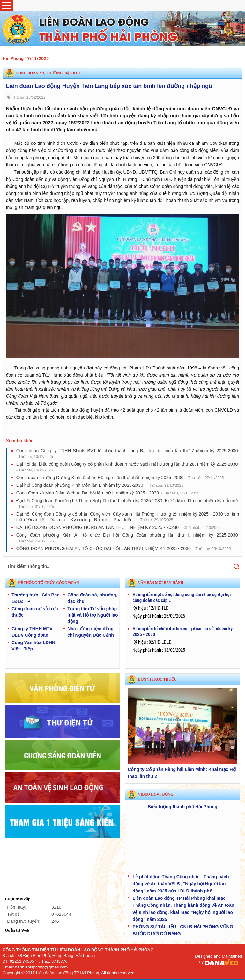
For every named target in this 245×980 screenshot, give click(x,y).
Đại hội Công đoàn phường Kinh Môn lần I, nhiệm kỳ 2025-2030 (100, 485)
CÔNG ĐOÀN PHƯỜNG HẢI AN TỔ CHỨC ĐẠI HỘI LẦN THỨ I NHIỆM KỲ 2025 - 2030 (124, 548)
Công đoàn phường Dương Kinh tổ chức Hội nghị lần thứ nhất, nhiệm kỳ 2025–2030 (120, 478)
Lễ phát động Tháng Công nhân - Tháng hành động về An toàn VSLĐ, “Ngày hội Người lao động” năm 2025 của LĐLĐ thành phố (181, 884)
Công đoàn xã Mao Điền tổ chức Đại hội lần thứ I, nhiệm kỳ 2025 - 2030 (108, 493)
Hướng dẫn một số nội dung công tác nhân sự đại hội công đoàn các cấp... (182, 597)
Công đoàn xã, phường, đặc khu (48, 73)
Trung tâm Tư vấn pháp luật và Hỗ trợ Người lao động (93, 615)
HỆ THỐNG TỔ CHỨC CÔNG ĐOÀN (48, 583)
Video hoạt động (155, 794)
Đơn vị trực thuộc (157, 679)
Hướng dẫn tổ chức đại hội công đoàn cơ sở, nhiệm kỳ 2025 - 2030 (182, 632)
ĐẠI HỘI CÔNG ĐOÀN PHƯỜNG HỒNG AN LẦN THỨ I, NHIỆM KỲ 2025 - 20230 (119, 527)
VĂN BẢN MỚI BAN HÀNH (161, 583)
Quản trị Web (17, 930)
